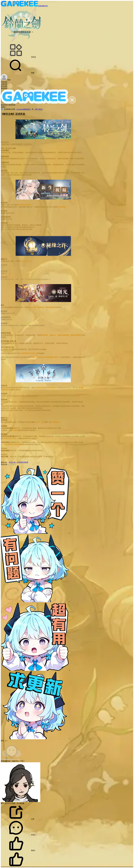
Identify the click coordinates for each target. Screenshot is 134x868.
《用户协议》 (39, 109)
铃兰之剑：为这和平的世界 (18, 462)
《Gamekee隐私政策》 (24, 109)
